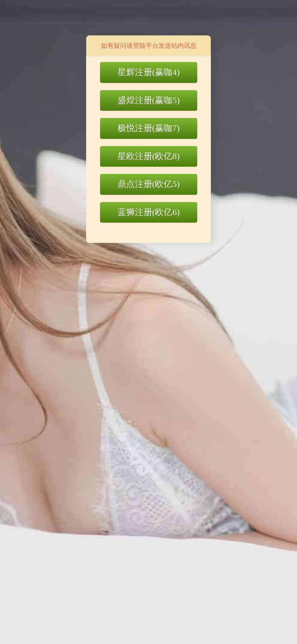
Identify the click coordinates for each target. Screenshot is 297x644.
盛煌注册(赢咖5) (149, 100)
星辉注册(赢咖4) (149, 72)
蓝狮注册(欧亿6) (149, 212)
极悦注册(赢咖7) (149, 128)
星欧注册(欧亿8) (149, 156)
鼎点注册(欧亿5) (149, 184)
